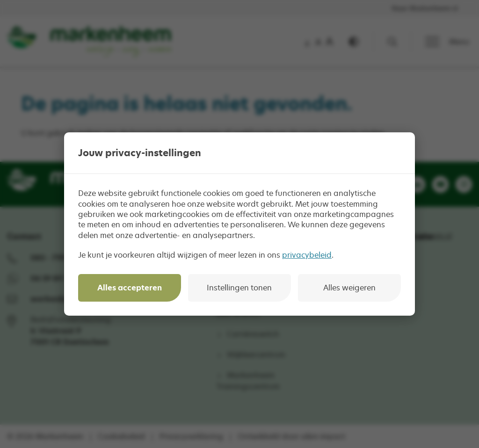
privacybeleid (307, 255)
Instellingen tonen (239, 288)
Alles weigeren (349, 288)
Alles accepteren (130, 288)
